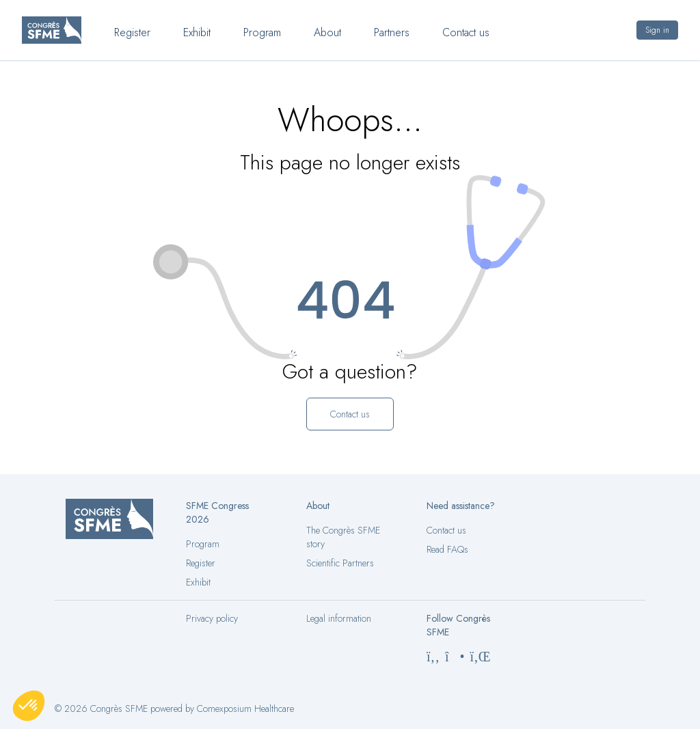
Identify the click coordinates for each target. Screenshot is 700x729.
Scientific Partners (340, 563)
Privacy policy (212, 618)
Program (203, 544)
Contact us (446, 530)
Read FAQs (447, 549)
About (327, 32)
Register (201, 563)
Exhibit (198, 582)
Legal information (339, 618)
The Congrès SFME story (343, 537)
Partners (392, 32)
